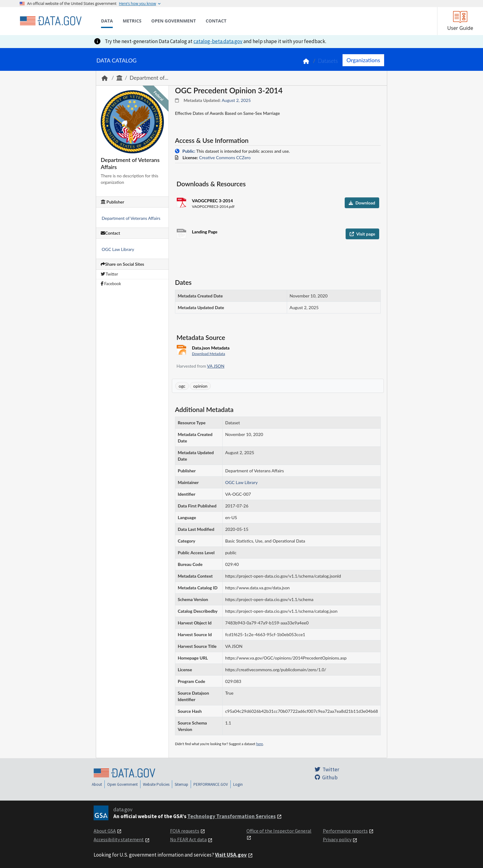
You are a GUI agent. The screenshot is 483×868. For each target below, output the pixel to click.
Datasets (328, 61)
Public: (189, 151)
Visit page (362, 234)
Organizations (363, 60)
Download (362, 203)
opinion (200, 386)
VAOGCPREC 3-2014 (212, 201)
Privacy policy (337, 839)
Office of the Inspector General (279, 831)
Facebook (111, 284)
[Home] (51, 21)
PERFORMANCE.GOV (211, 784)
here (260, 744)
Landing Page (205, 232)
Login (238, 784)
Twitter (109, 274)
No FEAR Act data (188, 839)
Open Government (122, 784)
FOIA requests (185, 831)
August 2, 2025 (236, 100)
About (97, 784)
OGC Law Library (118, 249)
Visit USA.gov (231, 855)
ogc (182, 386)
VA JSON (216, 366)
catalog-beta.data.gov (218, 41)
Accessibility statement (119, 839)
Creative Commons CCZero (225, 157)
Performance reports (345, 831)
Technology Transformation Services (231, 816)
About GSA (105, 831)
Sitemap (181, 784)
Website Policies (156, 784)
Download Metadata (209, 354)
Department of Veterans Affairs (131, 218)
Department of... (149, 78)
